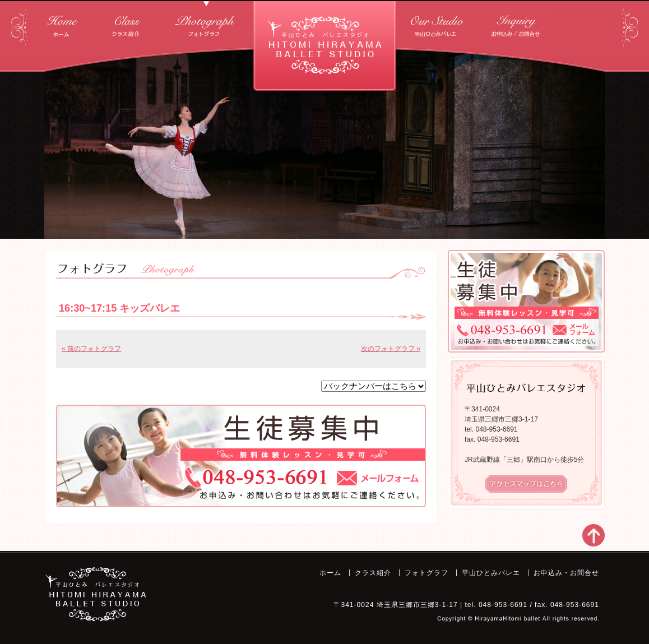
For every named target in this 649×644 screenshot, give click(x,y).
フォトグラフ (206, 22)
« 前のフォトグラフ (91, 349)
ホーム (63, 22)
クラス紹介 (126, 22)
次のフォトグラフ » (391, 349)
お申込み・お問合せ (517, 22)
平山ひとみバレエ (439, 22)
